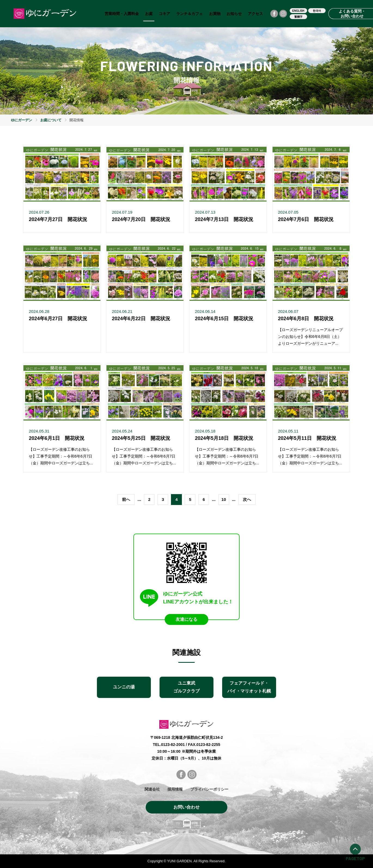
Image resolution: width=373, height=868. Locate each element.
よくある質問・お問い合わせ (352, 14)
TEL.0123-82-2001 (169, 745)
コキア (164, 14)
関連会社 (152, 789)
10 (224, 499)
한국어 (317, 11)
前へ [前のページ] (126, 499)
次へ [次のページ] (247, 499)
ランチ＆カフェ (189, 14)
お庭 (149, 14)
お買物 (215, 14)
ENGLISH (298, 11)
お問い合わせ (186, 807)
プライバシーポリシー (209, 789)
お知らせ (234, 14)
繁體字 (298, 17)
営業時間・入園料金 (122, 14)
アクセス (255, 14)
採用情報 (175, 789)
